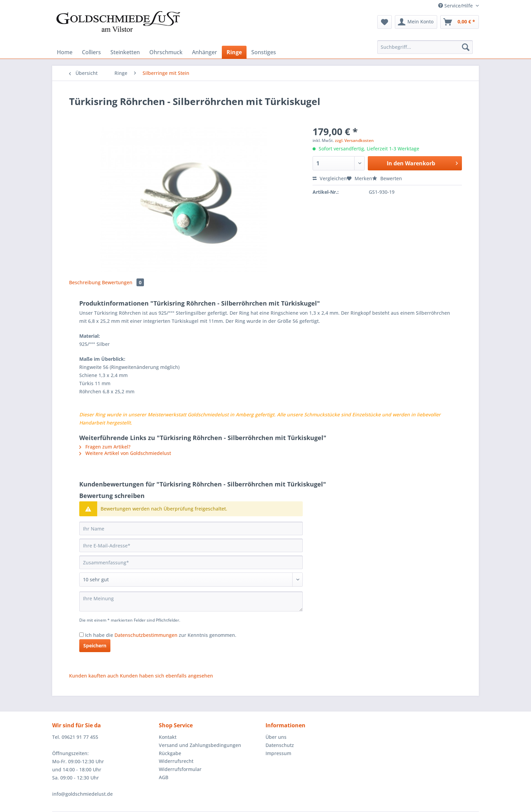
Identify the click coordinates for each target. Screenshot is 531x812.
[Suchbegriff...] (425, 47)
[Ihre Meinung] (191, 601)
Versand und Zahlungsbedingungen (200, 745)
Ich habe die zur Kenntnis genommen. (161, 635)
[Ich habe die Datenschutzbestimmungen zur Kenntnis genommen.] (81, 635)
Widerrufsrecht (176, 761)
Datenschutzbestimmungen (146, 635)
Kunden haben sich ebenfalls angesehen (166, 676)
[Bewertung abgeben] (191, 580)
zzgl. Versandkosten (354, 140)
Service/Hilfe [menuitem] (456, 6)
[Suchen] (466, 47)
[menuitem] (385, 22)
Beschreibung (85, 282)
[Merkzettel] (385, 22)
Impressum (278, 753)
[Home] (65, 52)
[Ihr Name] (191, 528)
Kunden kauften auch (94, 676)
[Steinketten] (125, 52)
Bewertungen (123, 282)
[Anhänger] (205, 52)
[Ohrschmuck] (166, 52)
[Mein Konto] (416, 22)
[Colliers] (91, 52)
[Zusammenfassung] (191, 562)
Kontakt (168, 737)
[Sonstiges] (264, 52)
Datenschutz (280, 745)
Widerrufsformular (180, 769)
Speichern (95, 646)
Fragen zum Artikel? (105, 447)
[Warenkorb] (460, 22)
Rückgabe (170, 753)
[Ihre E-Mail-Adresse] (191, 545)
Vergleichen (330, 178)
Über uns (276, 737)
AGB (164, 777)
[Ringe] (234, 52)
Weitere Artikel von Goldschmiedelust (125, 453)
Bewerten (387, 178)
